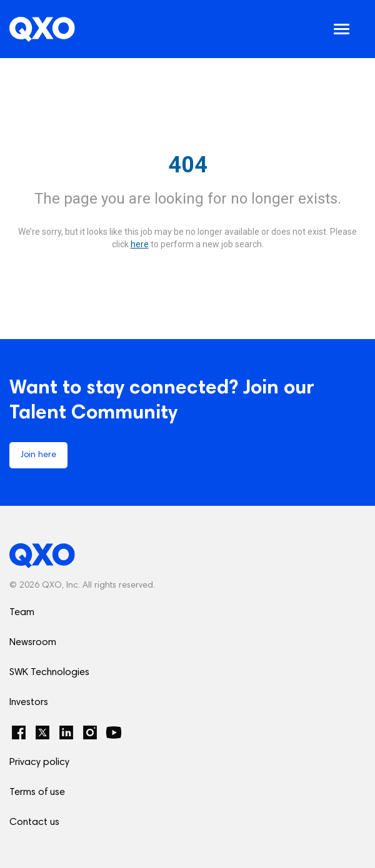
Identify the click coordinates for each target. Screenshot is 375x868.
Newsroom (33, 643)
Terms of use (37, 792)
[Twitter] (42, 732)
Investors (29, 703)
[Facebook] (19, 732)
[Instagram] (90, 732)
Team (22, 613)
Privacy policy (39, 762)
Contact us (34, 822)
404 (188, 165)
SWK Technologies (49, 673)
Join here (38, 455)
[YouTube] (114, 732)
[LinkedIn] (66, 732)
